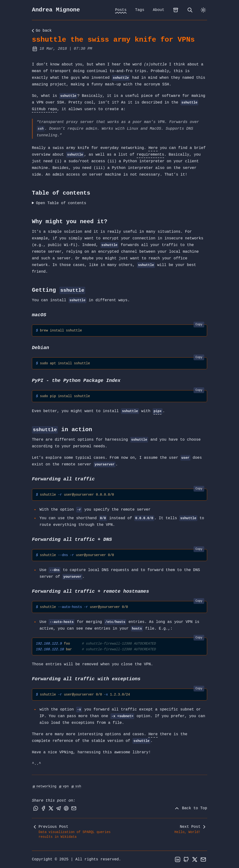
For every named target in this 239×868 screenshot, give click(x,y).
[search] (190, 10)
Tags (140, 10)
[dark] (203, 10)
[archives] (176, 10)
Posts (121, 10)
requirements (150, 155)
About (159, 10)
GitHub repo (45, 109)
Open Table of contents (61, 203)
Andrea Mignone (56, 10)
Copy (199, 325)
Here (153, 148)
